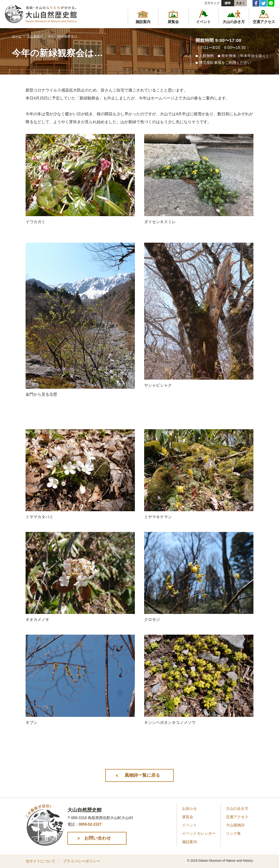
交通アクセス (237, 817)
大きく (241, 3)
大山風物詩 (35, 36)
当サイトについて (40, 861)
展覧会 (188, 817)
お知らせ (189, 809)
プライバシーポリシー (82, 861)
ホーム (17, 36)
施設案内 (189, 842)
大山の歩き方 (237, 809)
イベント (189, 825)
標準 (228, 3)
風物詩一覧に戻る (142, 775)
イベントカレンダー (199, 834)
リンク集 (233, 834)
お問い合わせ (99, 838)
